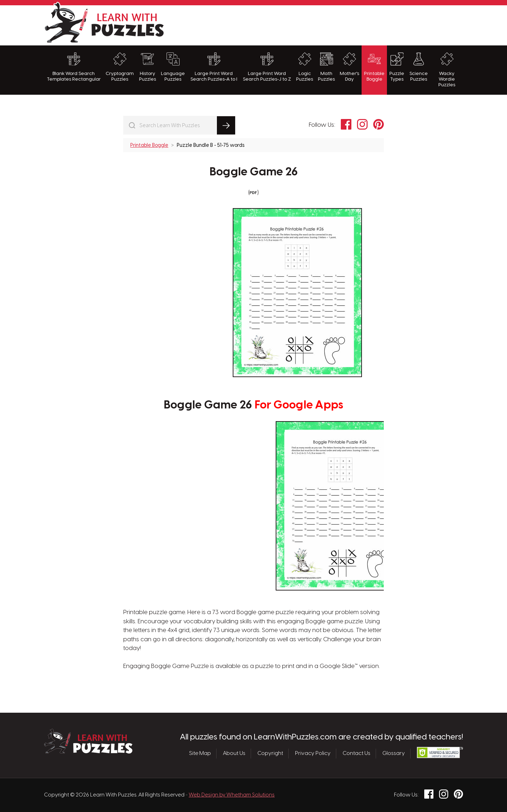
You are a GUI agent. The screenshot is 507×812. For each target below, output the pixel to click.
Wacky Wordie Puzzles (447, 70)
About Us (234, 754)
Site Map (200, 754)
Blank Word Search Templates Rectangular (74, 67)
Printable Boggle (374, 67)
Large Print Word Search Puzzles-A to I (214, 67)
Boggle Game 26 (254, 172)
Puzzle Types (397, 67)
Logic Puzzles (305, 67)
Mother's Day (349, 67)
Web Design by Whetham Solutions (232, 795)
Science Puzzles (419, 67)
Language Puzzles (173, 67)
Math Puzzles (326, 67)
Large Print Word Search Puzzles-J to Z (267, 67)
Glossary (394, 754)
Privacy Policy (313, 754)
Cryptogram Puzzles (120, 67)
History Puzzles (148, 67)
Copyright (270, 754)
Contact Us (356, 754)
